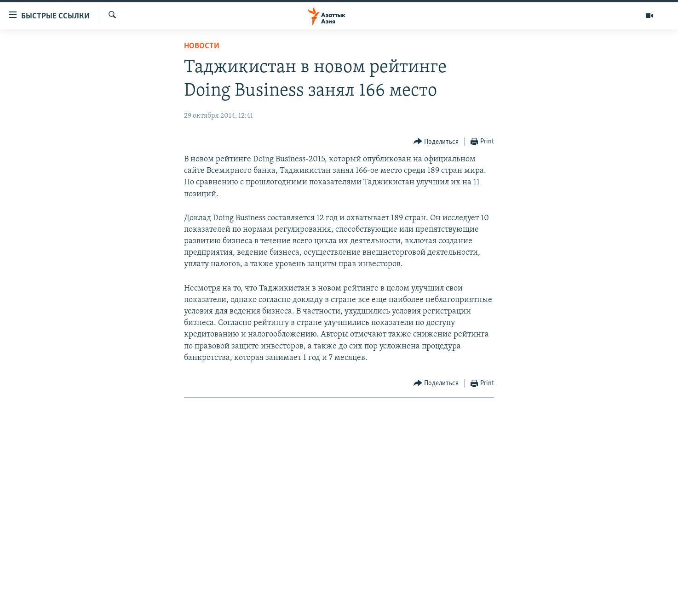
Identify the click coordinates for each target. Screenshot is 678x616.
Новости (202, 46)
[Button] (436, 142)
